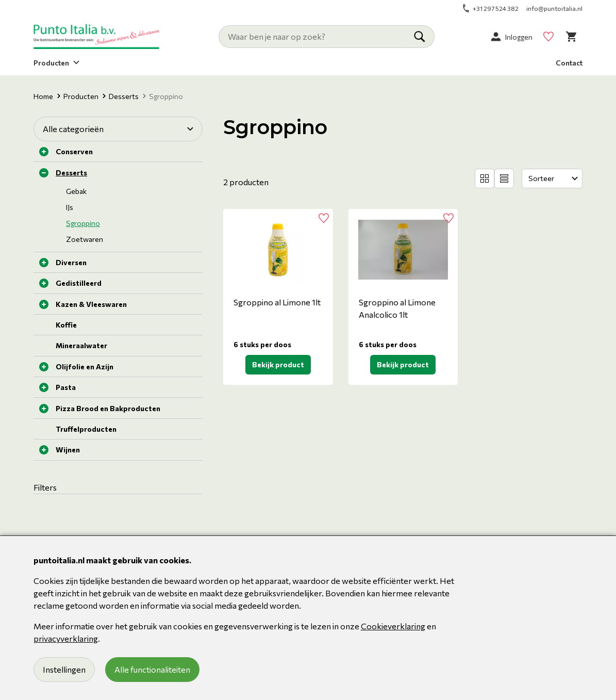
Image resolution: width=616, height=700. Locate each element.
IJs (70, 207)
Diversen (71, 262)
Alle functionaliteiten (152, 669)
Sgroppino (83, 223)
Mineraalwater (81, 345)
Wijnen (68, 450)
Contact (569, 63)
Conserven (74, 151)
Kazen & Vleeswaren (91, 304)
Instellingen (64, 669)
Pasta (66, 387)
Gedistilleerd (79, 283)
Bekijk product (278, 364)
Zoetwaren (85, 239)
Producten (78, 96)
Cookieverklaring (393, 626)
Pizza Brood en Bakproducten (108, 408)
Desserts (121, 96)
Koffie (66, 325)
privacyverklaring (66, 638)
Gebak (76, 191)
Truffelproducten (86, 429)
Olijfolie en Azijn (85, 367)
